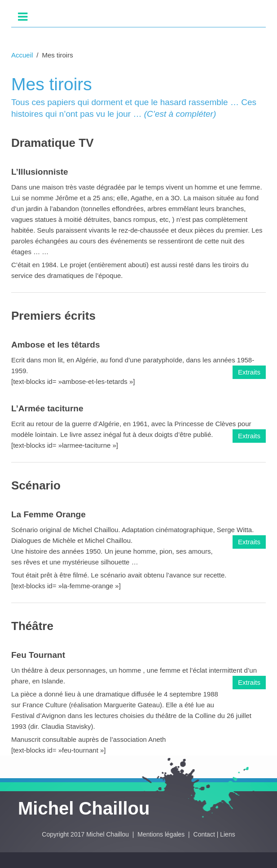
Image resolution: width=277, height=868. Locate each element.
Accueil (22, 55)
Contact (204, 834)
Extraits (249, 372)
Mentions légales (162, 834)
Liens (227, 834)
